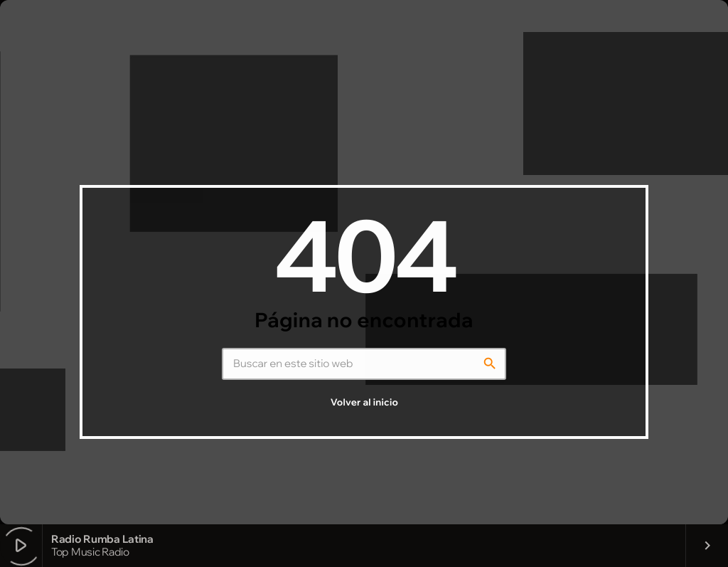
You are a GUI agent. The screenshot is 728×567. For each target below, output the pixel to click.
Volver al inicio (364, 403)
